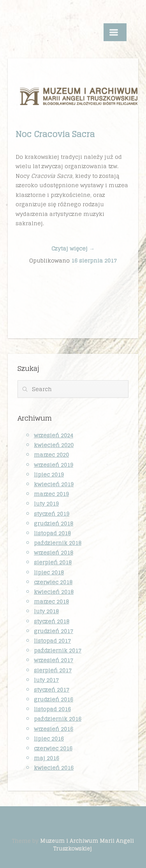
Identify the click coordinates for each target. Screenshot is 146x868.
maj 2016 (47, 758)
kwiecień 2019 (54, 484)
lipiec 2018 (49, 572)
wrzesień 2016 (54, 729)
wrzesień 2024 (54, 435)
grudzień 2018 (54, 523)
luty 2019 (46, 504)
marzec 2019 (51, 494)
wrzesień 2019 (54, 465)
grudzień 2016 (54, 699)
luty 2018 (46, 611)
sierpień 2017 (53, 670)
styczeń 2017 (52, 690)
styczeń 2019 (52, 514)
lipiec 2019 (49, 474)
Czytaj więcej (73, 248)
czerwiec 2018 (53, 582)
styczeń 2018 (52, 621)
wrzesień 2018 (54, 552)
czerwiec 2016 (53, 748)
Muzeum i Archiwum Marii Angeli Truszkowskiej (87, 845)
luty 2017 (46, 680)
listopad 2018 (52, 533)
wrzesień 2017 (54, 660)
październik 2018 (58, 543)
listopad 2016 (52, 709)
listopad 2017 (52, 641)
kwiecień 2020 (54, 445)
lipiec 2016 (49, 738)
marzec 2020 (51, 455)
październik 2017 (58, 650)
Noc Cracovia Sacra (55, 134)
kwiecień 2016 (54, 768)
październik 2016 (58, 719)
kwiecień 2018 (54, 592)
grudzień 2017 (54, 631)
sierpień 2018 (53, 562)
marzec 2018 (51, 601)
